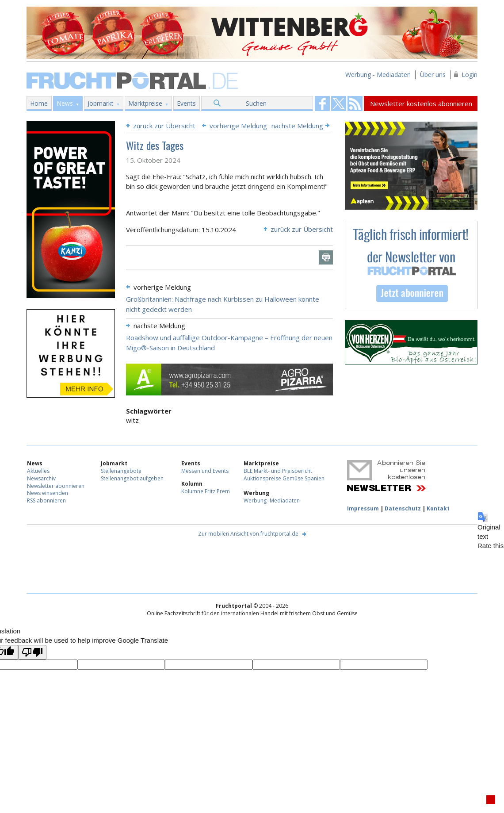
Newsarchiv (41, 478)
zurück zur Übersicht (164, 126)
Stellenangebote (121, 471)
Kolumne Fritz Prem (206, 491)
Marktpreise (145, 103)
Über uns (433, 75)
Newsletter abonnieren (56, 486)
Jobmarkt (101, 103)
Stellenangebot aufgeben (132, 478)
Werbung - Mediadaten (378, 75)
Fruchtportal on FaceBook (322, 104)
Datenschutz (403, 508)
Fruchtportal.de (134, 80)
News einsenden (48, 493)
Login (470, 75)
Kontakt (438, 508)
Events (186, 103)
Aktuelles (38, 471)
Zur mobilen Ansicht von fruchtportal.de (248, 534)
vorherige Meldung (238, 126)
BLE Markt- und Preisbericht (278, 471)
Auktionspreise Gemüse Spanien (284, 478)
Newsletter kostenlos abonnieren (421, 104)
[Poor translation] (32, 652)
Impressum (363, 508)
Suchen (256, 103)
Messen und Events (205, 471)
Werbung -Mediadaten (272, 500)
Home (39, 103)
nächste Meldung (297, 126)
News (65, 103)
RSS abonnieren (46, 500)
